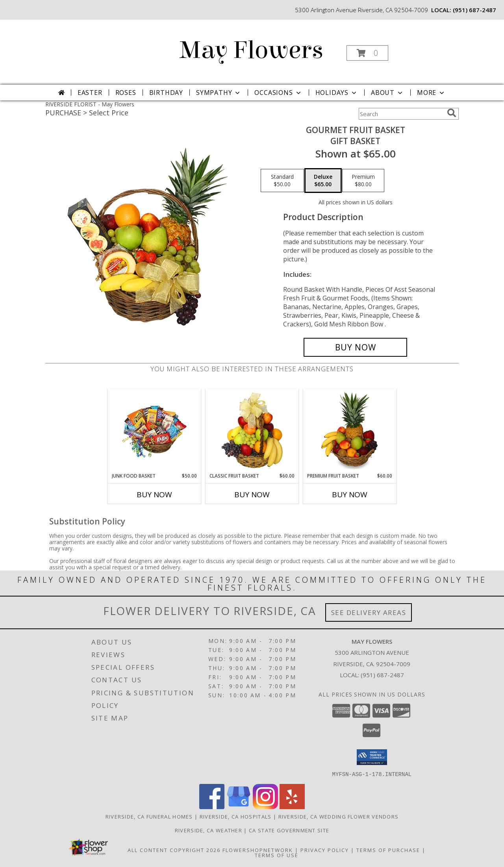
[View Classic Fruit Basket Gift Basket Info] (252, 431)
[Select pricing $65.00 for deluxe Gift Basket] (323, 181)
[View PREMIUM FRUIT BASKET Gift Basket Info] (350, 431)
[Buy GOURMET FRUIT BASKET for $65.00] (355, 347)
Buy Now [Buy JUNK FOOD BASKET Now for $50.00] (154, 495)
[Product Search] (401, 114)
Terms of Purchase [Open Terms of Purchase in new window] (388, 850)
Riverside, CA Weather (208, 830)
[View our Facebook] (212, 807)
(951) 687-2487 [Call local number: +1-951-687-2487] (474, 10)
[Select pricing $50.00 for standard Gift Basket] (282, 181)
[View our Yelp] (292, 807)
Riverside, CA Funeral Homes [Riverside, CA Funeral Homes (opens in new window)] (149, 816)
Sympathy (219, 93)
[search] (452, 113)
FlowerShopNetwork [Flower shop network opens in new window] (258, 850)
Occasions (278, 93)
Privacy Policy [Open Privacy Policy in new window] (325, 850)
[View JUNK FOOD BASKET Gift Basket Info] (155, 431)
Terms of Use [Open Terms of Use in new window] (277, 855)
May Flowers (251, 50)
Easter (90, 93)
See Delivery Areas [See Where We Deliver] (369, 612)
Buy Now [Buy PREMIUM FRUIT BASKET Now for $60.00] (350, 495)
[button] (367, 53)
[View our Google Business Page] (239, 807)
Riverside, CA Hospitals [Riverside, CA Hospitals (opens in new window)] (236, 816)
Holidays (337, 93)
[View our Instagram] (265, 807)
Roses (126, 93)
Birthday (166, 93)
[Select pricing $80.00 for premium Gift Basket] (363, 181)
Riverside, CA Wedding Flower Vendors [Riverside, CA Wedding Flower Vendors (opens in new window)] (339, 816)
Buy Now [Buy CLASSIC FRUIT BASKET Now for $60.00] (252, 495)
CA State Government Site (289, 830)
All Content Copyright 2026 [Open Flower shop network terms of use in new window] (174, 850)
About (387, 93)
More (431, 93)
